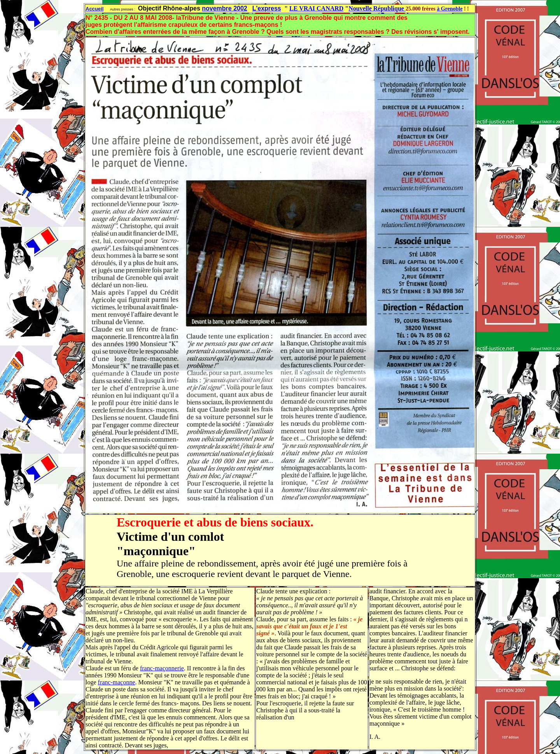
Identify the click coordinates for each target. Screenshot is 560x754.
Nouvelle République (377, 8)
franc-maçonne (117, 682)
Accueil (94, 9)
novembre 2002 (225, 8)
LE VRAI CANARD (316, 8)
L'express (267, 8)
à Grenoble (450, 9)
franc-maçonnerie (162, 668)
